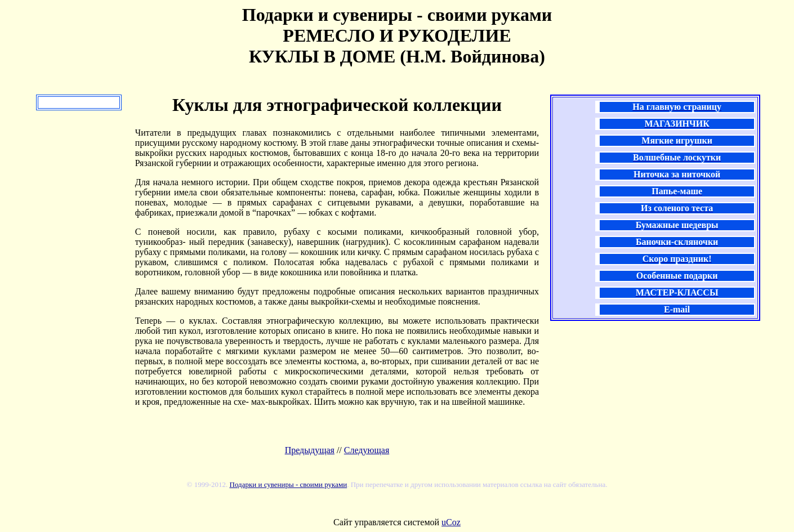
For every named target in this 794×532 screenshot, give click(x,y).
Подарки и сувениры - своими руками (289, 484)
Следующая (367, 450)
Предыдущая (310, 450)
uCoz (451, 522)
